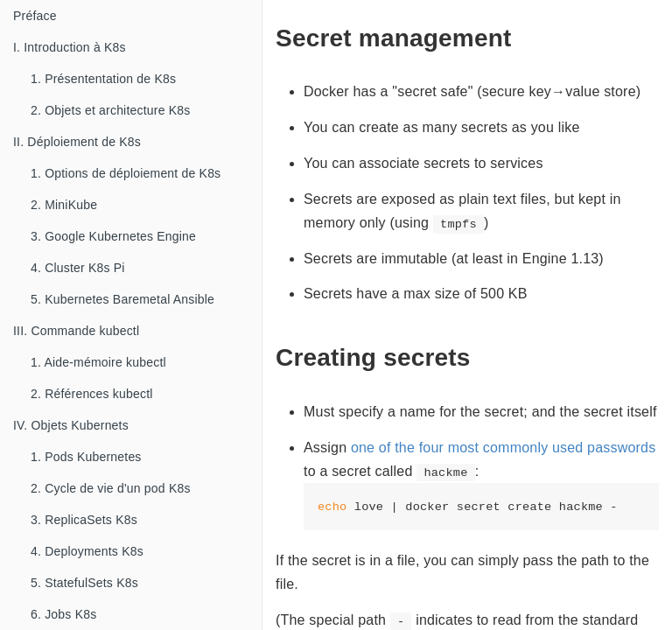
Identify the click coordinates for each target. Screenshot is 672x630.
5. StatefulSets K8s (84, 583)
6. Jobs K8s (63, 614)
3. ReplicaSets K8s (84, 520)
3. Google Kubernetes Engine (113, 236)
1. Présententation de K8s (103, 79)
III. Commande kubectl (76, 331)
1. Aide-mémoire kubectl (98, 362)
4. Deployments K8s (87, 551)
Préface (35, 16)
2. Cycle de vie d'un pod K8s (111, 488)
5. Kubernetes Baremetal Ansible (122, 299)
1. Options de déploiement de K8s (126, 173)
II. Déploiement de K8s (77, 142)
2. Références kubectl (92, 394)
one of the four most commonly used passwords (504, 448)
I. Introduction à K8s (70, 47)
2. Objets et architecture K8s (110, 110)
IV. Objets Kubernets (71, 425)
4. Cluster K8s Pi (78, 268)
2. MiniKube (64, 205)
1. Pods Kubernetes (86, 457)
